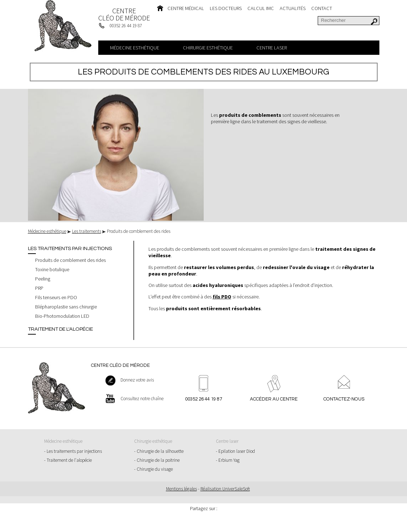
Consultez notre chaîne (142, 399)
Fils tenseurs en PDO (56, 297)
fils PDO (222, 297)
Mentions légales (181, 489)
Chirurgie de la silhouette (160, 451)
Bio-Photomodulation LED (62, 316)
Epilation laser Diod (237, 451)
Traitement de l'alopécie (60, 329)
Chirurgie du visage (155, 469)
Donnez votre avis (137, 380)
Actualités (293, 8)
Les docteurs (226, 8)
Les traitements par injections (70, 248)
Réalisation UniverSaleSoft (225, 489)
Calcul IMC (261, 8)
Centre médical (186, 8)
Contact (322, 8)
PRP (39, 288)
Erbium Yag (229, 460)
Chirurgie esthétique (208, 48)
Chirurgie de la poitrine (158, 460)
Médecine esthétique (135, 48)
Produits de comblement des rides (70, 260)
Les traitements (87, 231)
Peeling (43, 279)
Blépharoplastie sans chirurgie (66, 307)
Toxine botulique (52, 269)
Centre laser (272, 48)
